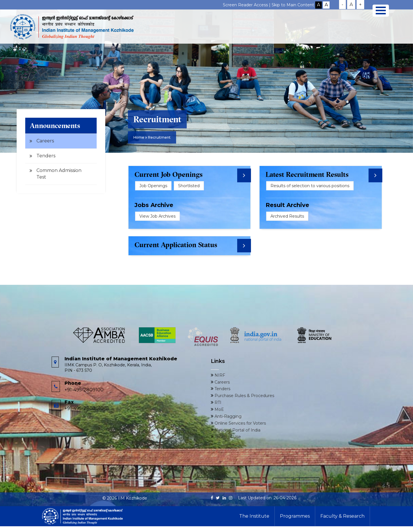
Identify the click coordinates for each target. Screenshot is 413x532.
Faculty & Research (342, 516)
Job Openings (153, 186)
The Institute (254, 516)
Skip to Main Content (293, 5)
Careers (45, 141)
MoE (219, 409)
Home (139, 137)
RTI (217, 403)
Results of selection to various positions (310, 186)
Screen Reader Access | (247, 5)
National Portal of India (237, 430)
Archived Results (287, 216)
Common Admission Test (59, 174)
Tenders (46, 156)
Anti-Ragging (227, 416)
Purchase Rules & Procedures (244, 396)
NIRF (219, 375)
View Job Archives (157, 216)
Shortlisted (189, 186)
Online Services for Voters (240, 423)
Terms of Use (227, 437)
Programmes (295, 516)
